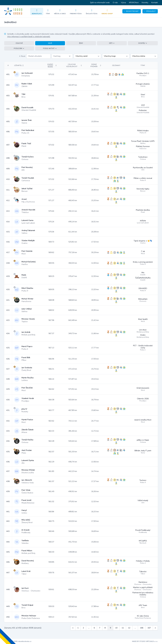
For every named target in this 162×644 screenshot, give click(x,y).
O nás (115, 3)
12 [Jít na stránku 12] (129, 628)
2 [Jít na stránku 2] (83, 628)
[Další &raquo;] (155, 628)
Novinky (145, 3)
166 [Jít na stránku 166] (142, 628)
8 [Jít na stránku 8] (105, 628)
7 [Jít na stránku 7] (100, 628)
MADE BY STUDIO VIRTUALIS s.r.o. (145, 641)
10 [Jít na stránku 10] (116, 628)
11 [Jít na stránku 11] (123, 628)
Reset (22, 56)
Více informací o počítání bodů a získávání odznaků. (29, 37)
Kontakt (155, 3)
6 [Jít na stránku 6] (94, 628)
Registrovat (132, 11)
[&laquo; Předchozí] (73, 628)
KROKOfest (134, 3)
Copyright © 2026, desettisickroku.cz (18, 641)
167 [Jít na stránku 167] (149, 628)
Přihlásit (150, 11)
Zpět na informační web (100, 3)
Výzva (123, 3)
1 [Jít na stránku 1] (78, 628)
